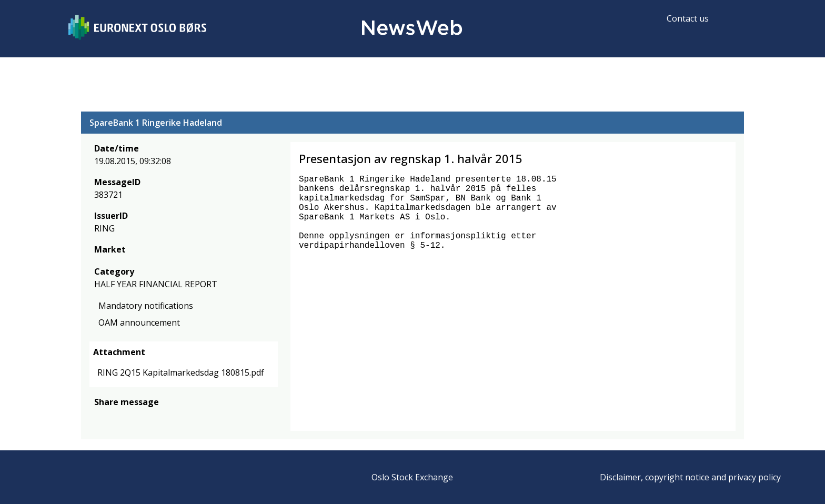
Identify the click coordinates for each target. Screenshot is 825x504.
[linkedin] (136, 417)
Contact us (688, 18)
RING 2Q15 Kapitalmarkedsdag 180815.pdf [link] (181, 372)
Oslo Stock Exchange (412, 477)
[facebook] (100, 417)
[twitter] (117, 417)
